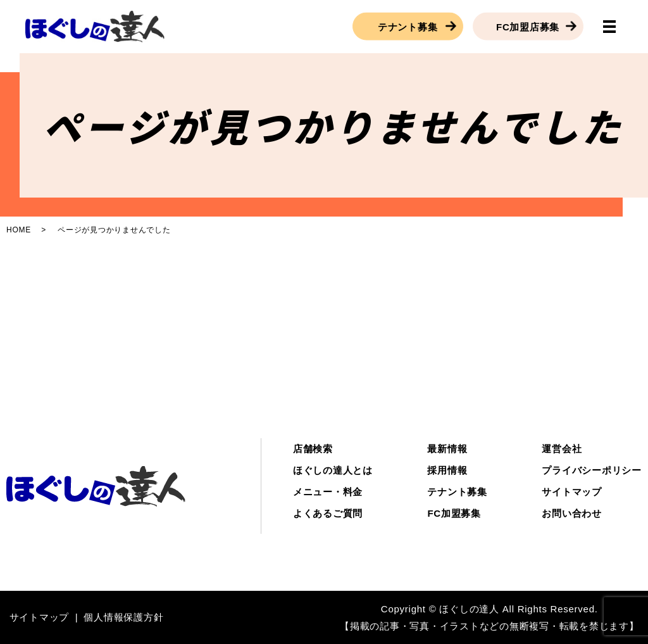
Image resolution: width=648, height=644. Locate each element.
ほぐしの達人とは (333, 470)
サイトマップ (572, 492)
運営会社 (562, 449)
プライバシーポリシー (592, 470)
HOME (19, 230)
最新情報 (447, 449)
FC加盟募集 (454, 513)
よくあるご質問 (328, 513)
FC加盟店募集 (528, 26)
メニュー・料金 (328, 492)
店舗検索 (313, 449)
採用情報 (447, 470)
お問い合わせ (572, 513)
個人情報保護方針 (123, 617)
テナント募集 (408, 26)
